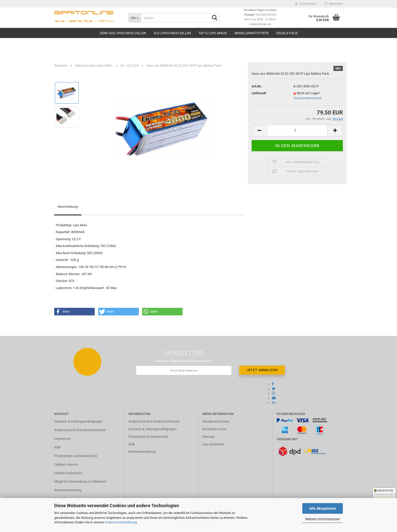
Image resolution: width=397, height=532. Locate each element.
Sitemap (208, 437)
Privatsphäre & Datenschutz (148, 437)
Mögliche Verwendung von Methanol (80, 481)
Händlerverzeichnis (216, 421)
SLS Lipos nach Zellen (172, 33)
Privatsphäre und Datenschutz (76, 456)
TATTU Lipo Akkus (213, 33)
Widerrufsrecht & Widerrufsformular (80, 430)
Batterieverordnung (68, 490)
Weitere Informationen (323, 519)
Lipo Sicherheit (213, 444)
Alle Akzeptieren (323, 508)
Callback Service (66, 464)
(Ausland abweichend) (307, 98)
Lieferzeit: (259, 93)
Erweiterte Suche (214, 429)
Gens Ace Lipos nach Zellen (123, 33)
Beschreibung (68, 207)
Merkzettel (334, 4)
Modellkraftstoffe (252, 33)
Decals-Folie (287, 33)
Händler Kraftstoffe (68, 473)
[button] (74, 312)
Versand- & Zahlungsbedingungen (78, 421)
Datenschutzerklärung (121, 522)
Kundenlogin (306, 4)
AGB (57, 447)
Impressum (62, 439)
